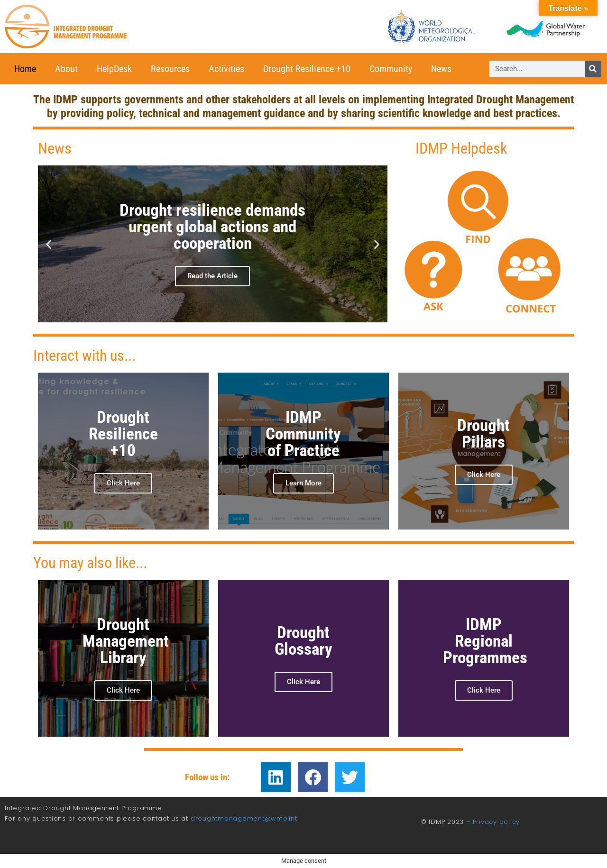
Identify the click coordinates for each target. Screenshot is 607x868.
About (66, 69)
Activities (226, 69)
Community (391, 69)
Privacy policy (497, 822)
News (441, 69)
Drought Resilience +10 (307, 69)
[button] (49, 244)
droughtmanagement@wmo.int (244, 818)
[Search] (593, 69)
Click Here (303, 682)
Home (25, 69)
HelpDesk (114, 69)
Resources (170, 69)
